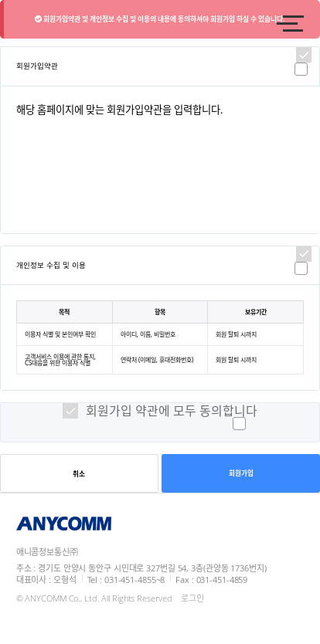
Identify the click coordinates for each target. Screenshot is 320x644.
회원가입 (241, 473)
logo (117, 23)
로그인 (192, 598)
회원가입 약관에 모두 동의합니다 (172, 411)
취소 (79, 474)
